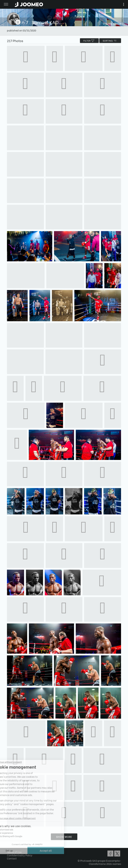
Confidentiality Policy (20, 855)
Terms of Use (14, 852)
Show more (64, 837)
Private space (112, 23)
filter (89, 41)
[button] (9, 850)
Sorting (110, 41)
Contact (12, 858)
